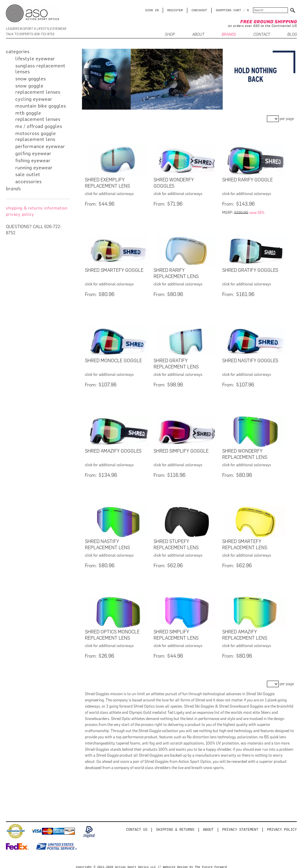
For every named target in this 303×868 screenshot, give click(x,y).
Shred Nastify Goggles (250, 359)
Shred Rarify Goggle (248, 180)
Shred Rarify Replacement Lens (176, 273)
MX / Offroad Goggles (39, 126)
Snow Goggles (31, 79)
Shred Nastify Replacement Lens (107, 542)
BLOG (292, 35)
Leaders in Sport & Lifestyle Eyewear (36, 29)
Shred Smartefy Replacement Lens (245, 542)
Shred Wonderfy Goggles (174, 183)
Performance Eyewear (40, 146)
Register (175, 10)
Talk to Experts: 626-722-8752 (30, 34)
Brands (229, 35)
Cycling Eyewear (34, 99)
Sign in (152, 10)
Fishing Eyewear (33, 161)
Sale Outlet (28, 174)
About (208, 826)
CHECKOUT (199, 10)
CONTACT (262, 35)
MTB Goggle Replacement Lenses (38, 116)
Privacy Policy (282, 826)
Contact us (137, 826)
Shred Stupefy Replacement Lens (176, 542)
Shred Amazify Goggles (113, 449)
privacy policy (20, 214)
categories (18, 52)
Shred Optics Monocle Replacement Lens (112, 632)
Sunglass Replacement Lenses (40, 69)
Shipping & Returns (175, 826)
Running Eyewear (34, 168)
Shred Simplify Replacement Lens (176, 632)
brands (13, 189)
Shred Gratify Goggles (250, 270)
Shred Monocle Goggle (113, 359)
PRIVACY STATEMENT (240, 826)
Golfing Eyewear (33, 153)
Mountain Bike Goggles (41, 106)
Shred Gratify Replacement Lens (176, 363)
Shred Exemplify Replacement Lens (107, 183)
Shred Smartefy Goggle (114, 270)
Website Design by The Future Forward (195, 864)
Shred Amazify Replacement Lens (245, 632)
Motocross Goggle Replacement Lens (36, 136)
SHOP (170, 35)
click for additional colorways (109, 194)
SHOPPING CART (228, 10)
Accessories (29, 182)
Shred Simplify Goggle (181, 449)
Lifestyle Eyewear (35, 59)
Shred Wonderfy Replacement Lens (245, 452)
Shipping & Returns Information (37, 208)
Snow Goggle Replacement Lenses (38, 89)
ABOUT (198, 35)
